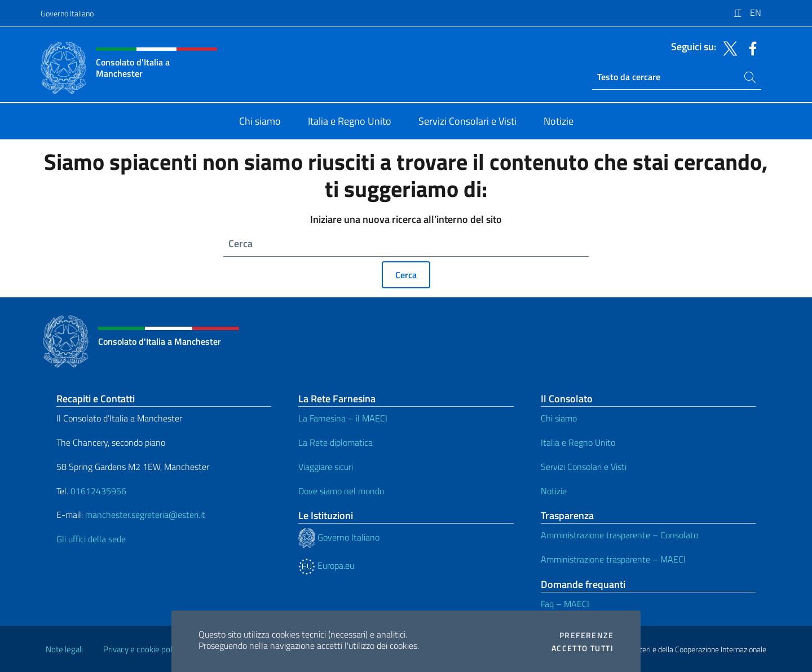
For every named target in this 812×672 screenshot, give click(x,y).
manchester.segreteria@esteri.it (145, 515)
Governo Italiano (67, 13)
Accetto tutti (582, 648)
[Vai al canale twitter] (727, 47)
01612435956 (98, 491)
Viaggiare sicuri (326, 467)
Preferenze (586, 635)
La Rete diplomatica (336, 442)
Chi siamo (559, 418)
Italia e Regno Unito (578, 442)
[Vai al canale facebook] (750, 47)
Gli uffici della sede (91, 539)
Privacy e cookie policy (142, 649)
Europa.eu (326, 565)
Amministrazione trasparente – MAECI (613, 559)
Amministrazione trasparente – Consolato (619, 535)
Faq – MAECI (565, 604)
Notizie (554, 491)
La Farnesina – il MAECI (343, 418)
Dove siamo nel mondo (341, 491)
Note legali (64, 649)
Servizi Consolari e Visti (584, 467)
